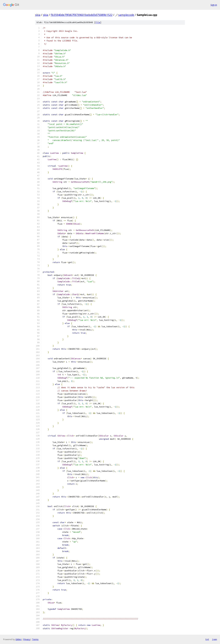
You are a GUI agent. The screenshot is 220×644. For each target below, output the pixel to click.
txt (207, 639)
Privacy (27, 639)
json (215, 639)
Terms (35, 639)
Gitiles (18, 639)
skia (38, 15)
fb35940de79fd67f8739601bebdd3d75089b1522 (82, 15)
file (98, 22)
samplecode (126, 15)
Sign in (214, 5)
